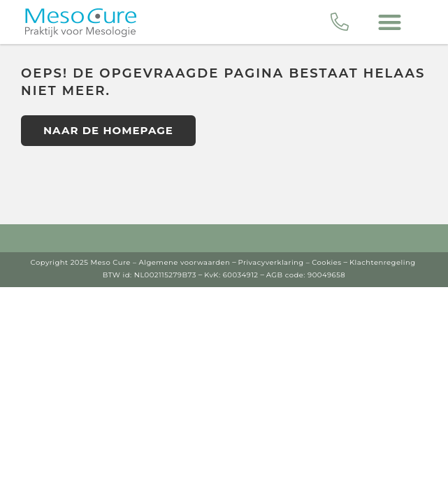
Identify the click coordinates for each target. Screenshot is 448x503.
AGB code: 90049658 (306, 275)
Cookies (327, 262)
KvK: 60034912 (231, 275)
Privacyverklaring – (274, 262)
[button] (391, 22)
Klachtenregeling (383, 262)
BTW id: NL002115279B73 (150, 275)
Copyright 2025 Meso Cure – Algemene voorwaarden (131, 262)
